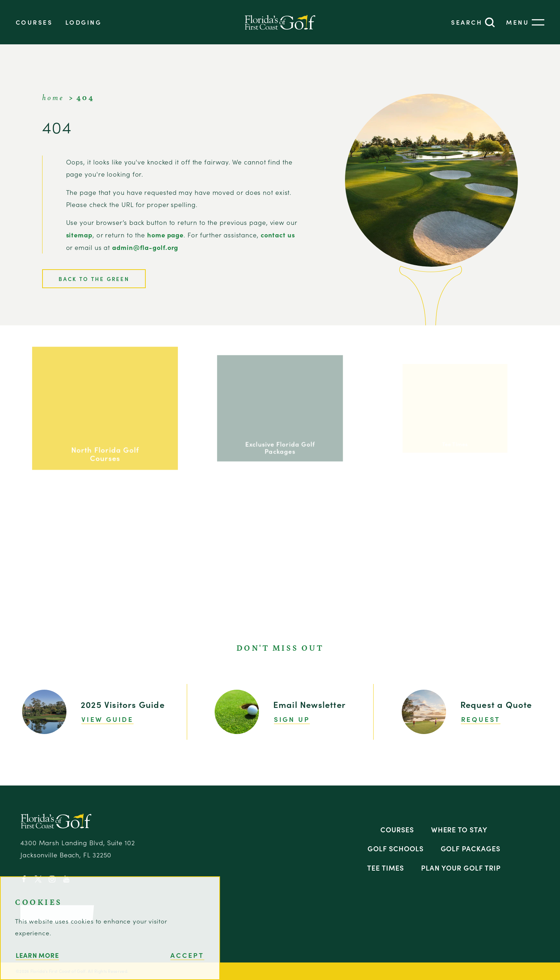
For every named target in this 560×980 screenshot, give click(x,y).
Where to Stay (459, 829)
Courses (34, 22)
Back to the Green (94, 279)
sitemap (79, 235)
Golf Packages (471, 848)
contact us (278, 235)
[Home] (280, 22)
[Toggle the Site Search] (473, 22)
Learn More (37, 955)
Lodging (83, 22)
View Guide (107, 719)
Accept (187, 955)
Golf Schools (396, 848)
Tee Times (386, 868)
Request (481, 719)
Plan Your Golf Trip (461, 868)
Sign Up (292, 719)
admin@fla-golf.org (145, 247)
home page (165, 235)
